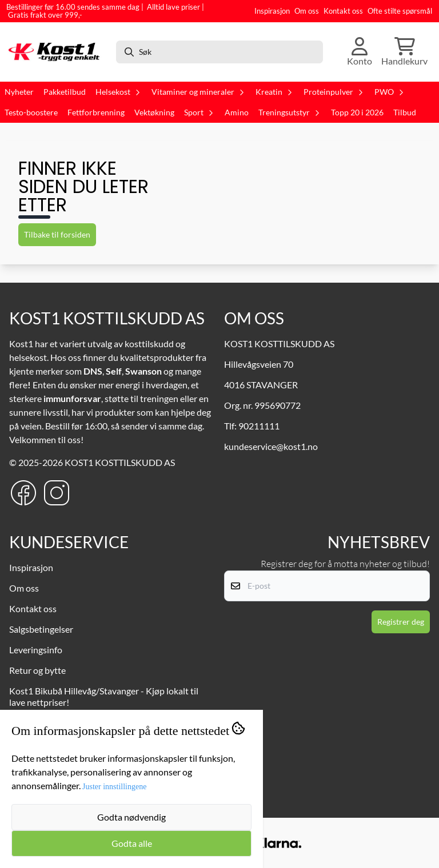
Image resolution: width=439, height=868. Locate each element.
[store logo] (57, 52)
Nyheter (19, 92)
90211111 (259, 426)
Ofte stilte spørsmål (400, 11)
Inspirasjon (272, 11)
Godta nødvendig (131, 817)
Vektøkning (154, 112)
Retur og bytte (37, 670)
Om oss (307, 11)
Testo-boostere (31, 112)
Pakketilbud (65, 92)
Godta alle (132, 843)
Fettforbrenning (96, 112)
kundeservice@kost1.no (271, 446)
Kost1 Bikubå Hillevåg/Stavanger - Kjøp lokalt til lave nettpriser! (104, 696)
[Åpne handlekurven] (404, 52)
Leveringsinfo (36, 650)
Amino (237, 112)
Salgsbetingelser (41, 629)
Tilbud (405, 112)
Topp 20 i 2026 (357, 112)
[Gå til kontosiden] (360, 52)
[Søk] (219, 52)
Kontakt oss (343, 11)
